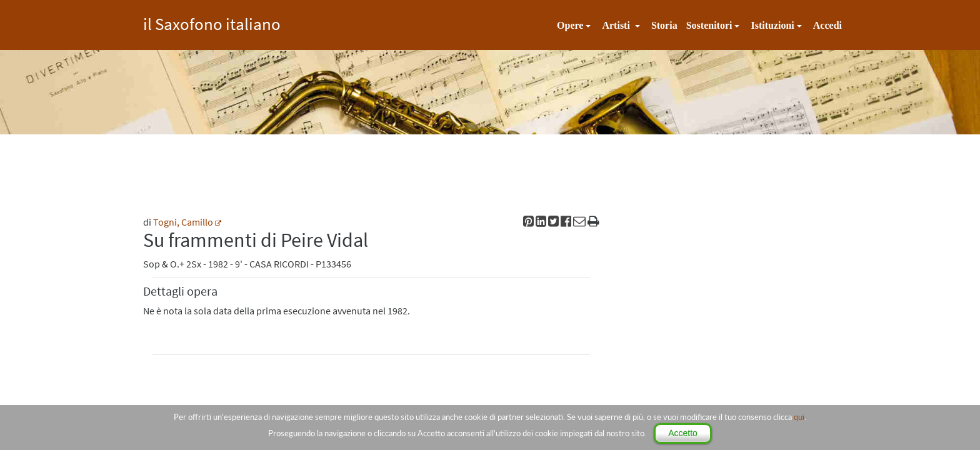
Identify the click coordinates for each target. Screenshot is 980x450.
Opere (570, 25)
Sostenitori (709, 25)
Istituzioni (772, 25)
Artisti (617, 25)
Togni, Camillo (183, 222)
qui (799, 417)
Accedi (827, 25)
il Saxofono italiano (212, 22)
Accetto (683, 433)
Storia (664, 25)
